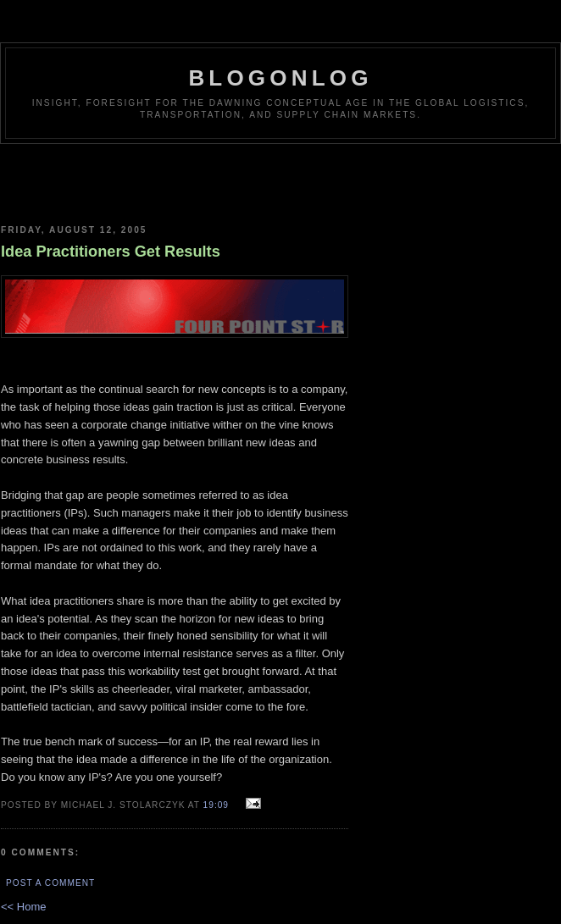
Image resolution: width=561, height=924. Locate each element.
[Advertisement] (175, 178)
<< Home (23, 907)
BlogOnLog (280, 78)
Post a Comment (50, 883)
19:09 (216, 805)
